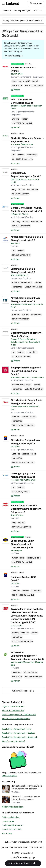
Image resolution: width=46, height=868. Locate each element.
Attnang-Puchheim (20, 633)
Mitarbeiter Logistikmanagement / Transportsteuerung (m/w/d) (27, 656)
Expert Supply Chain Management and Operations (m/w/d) (22, 544)
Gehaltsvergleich (9, 776)
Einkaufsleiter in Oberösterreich (16, 719)
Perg (14, 190)
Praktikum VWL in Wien (12, 829)
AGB (40, 842)
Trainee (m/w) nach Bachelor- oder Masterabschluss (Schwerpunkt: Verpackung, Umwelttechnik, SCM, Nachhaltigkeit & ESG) (28, 616)
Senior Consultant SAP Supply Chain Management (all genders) (26, 509)
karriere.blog (9, 781)
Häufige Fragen (10, 842)
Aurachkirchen (18, 558)
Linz (14, 155)
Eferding (16, 119)
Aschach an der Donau (22, 385)
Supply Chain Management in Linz (16, 729)
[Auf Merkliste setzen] (15, 90)
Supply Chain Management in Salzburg (19, 733)
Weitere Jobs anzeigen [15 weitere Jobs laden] (23, 691)
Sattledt (16, 315)
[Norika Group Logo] (23, 858)
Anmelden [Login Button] (36, 4)
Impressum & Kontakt (28, 842)
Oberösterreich (10, 36)
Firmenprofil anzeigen (13, 56)
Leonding (16, 221)
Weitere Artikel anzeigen (13, 807)
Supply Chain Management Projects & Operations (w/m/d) (26, 371)
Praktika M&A (8, 821)
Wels (14, 523)
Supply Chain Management (20, 31)
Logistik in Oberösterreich (13, 707)
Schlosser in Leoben (11, 817)
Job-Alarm (38, 11)
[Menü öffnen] (3, 4)
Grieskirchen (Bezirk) (21, 81)
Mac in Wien (7, 833)
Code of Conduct (36, 847)
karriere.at (28, 813)
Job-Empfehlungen (22, 11)
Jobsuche (6, 11)
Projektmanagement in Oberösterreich (19, 715)
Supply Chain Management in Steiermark (20, 737)
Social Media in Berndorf (13, 825)
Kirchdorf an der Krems (22, 283)
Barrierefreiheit (21, 847)
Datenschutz (7, 847)
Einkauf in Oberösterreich (13, 711)
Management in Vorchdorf (13, 741)
